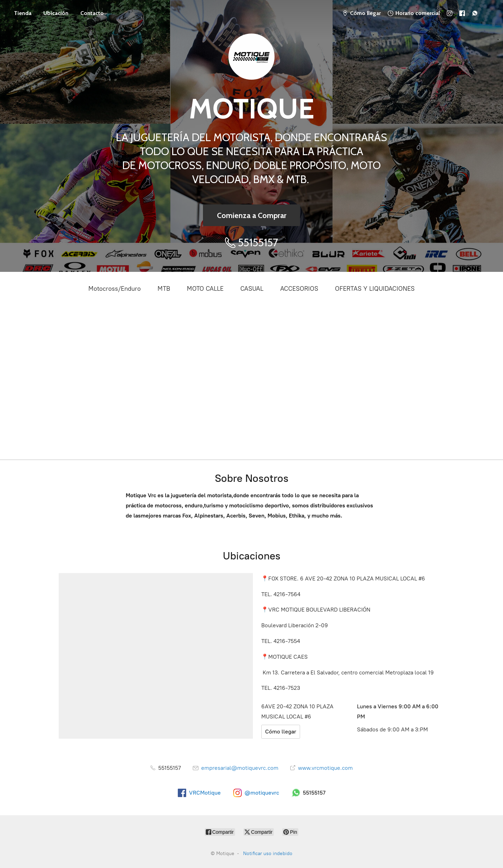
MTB (164, 289)
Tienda (23, 13)
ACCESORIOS (299, 289)
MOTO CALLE (205, 289)
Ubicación (56, 13)
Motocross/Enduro (115, 289)
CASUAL (252, 289)
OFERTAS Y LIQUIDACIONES (375, 289)
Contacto (92, 13)
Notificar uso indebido (268, 853)
